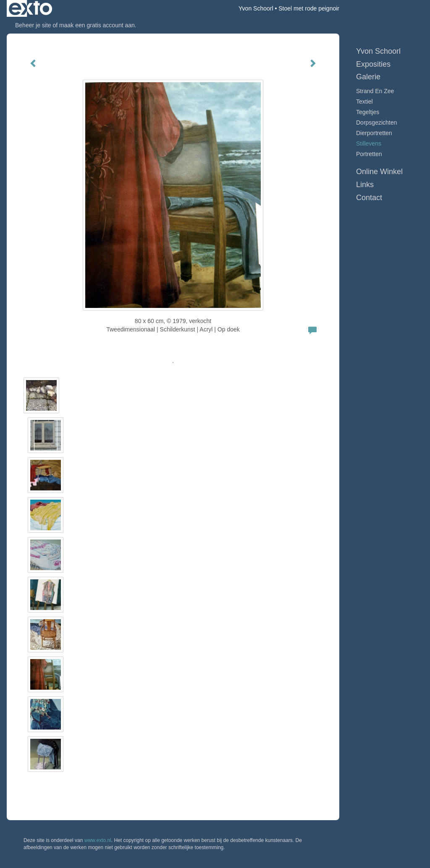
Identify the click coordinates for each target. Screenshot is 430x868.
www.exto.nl (98, 840)
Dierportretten (374, 133)
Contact (369, 198)
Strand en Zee (375, 91)
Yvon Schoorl (256, 8)
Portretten (369, 154)
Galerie (368, 77)
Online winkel (379, 172)
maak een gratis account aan (97, 25)
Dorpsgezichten (376, 123)
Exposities (373, 64)
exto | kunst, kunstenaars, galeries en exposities (30, 8)
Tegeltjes (368, 112)
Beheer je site (33, 25)
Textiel (364, 102)
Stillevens (369, 143)
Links (365, 185)
